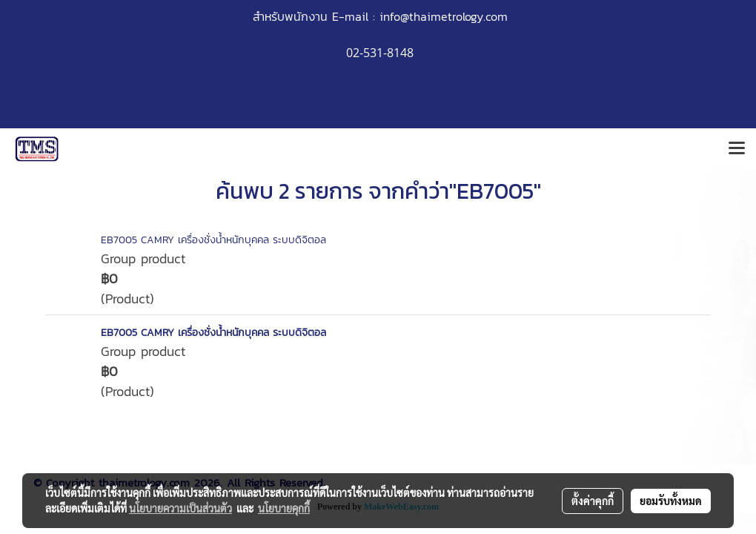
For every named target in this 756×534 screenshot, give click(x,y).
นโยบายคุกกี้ (284, 508)
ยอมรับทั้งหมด (671, 501)
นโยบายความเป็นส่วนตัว (180, 508)
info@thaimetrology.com (444, 16)
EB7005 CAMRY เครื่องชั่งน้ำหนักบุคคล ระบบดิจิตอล (213, 240)
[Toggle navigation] (737, 149)
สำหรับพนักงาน (290, 16)
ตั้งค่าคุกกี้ (593, 501)
